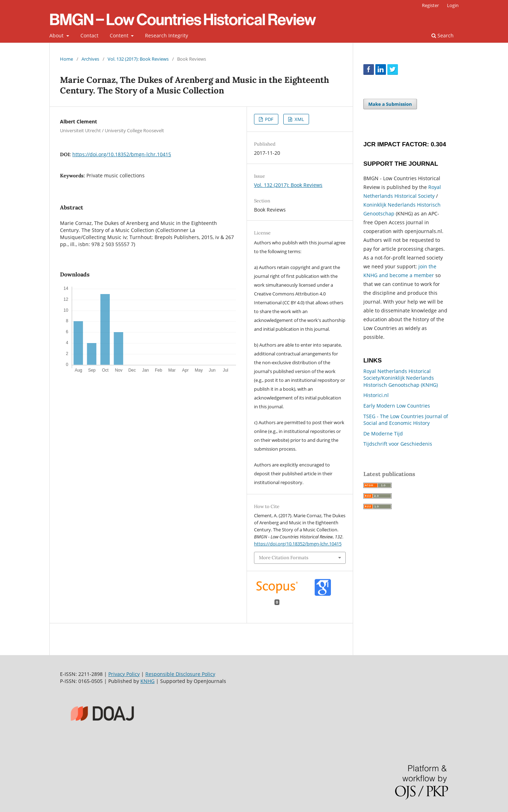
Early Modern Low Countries (397, 406)
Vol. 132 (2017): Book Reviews (138, 59)
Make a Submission (390, 104)
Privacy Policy (124, 674)
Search (443, 35)
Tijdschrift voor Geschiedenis (398, 444)
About (57, 35)
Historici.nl (376, 395)
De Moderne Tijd (383, 434)
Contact (89, 35)
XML (299, 119)
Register (430, 5)
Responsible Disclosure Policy (180, 674)
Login (453, 5)
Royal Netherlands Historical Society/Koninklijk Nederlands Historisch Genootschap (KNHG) (401, 378)
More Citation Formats (284, 558)
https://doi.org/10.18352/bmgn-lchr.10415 (122, 154)
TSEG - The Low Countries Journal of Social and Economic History (406, 420)
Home (66, 59)
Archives (90, 59)
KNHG (147, 681)
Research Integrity (167, 35)
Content (120, 35)
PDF (269, 119)
